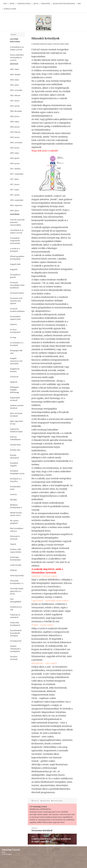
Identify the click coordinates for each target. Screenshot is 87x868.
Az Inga (13, 337)
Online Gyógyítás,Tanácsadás (64, 4)
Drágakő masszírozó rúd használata (16, 361)
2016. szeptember (17, 200)
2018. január (15, 163)
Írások (12, 4)
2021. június (15, 101)
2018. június (15, 148)
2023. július (15, 85)
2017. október (15, 169)
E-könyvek (14, 377)
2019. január (15, 137)
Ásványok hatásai (17, 293)
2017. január (15, 195)
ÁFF (53, 851)
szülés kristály (16, 565)
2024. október (15, 74)
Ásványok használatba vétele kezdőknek (17, 285)
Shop (5, 4)
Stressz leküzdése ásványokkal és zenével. (17, 57)
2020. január (15, 127)
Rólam (36, 4)
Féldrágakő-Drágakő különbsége (15, 390)
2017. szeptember (17, 174)
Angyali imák (15, 264)
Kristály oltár (15, 450)
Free (79, 4)
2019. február (15, 132)
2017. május (15, 190)
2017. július (15, 179)
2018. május (15, 153)
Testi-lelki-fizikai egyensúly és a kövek (17, 591)
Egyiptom (14, 382)
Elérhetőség (46, 4)
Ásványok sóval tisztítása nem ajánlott (16, 301)
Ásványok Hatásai (24, 4)
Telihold (13, 570)
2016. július (15, 210)
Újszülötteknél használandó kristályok (16, 633)
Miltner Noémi (46, 801)
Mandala (13, 500)
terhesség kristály (17, 575)
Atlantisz (14, 324)
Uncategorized (16, 641)
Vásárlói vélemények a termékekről (15, 649)
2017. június (15, 184)
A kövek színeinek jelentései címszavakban (17, 222)
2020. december (16, 111)
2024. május (15, 80)
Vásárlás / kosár (10, 9)
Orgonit (13, 544)
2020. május (15, 122)
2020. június (15, 116)
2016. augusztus (16, 205)
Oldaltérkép (56, 849)
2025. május (15, 69)
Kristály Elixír (16, 445)
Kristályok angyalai (58, 801)
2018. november (16, 142)
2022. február (15, 95)
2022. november (16, 90)
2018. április (15, 158)
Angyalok (14, 269)
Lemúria (13, 494)
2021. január (15, 106)
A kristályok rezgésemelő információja (15, 241)
